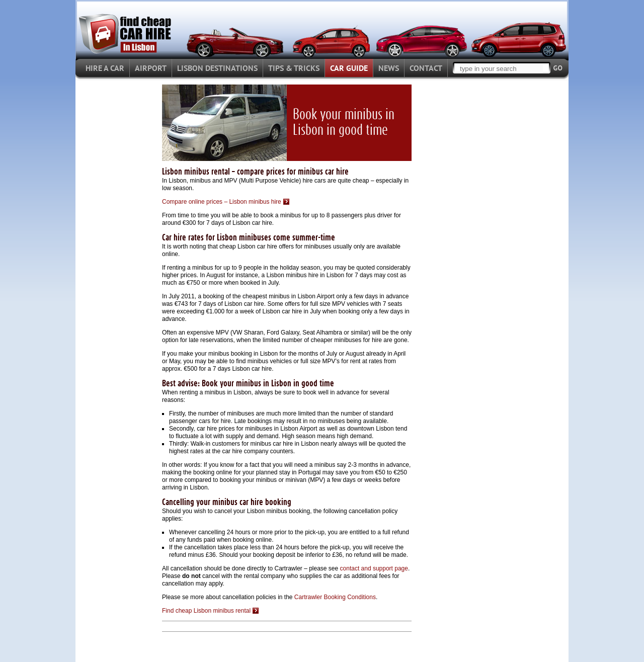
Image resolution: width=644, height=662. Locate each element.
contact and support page (374, 568)
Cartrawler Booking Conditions (335, 597)
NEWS (389, 68)
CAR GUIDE (349, 68)
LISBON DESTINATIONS (217, 68)
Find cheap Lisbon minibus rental (206, 611)
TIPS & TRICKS (294, 68)
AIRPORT (151, 68)
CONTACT (426, 68)
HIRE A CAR (105, 68)
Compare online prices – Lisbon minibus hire (222, 202)
